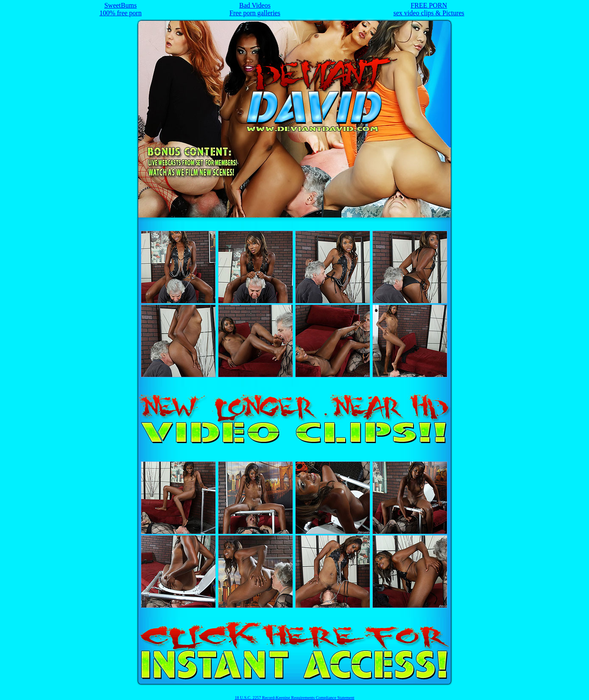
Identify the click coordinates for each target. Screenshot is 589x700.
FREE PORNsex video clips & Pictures (429, 9)
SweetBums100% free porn (120, 9)
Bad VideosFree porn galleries (255, 9)
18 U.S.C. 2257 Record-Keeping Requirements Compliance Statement (295, 698)
